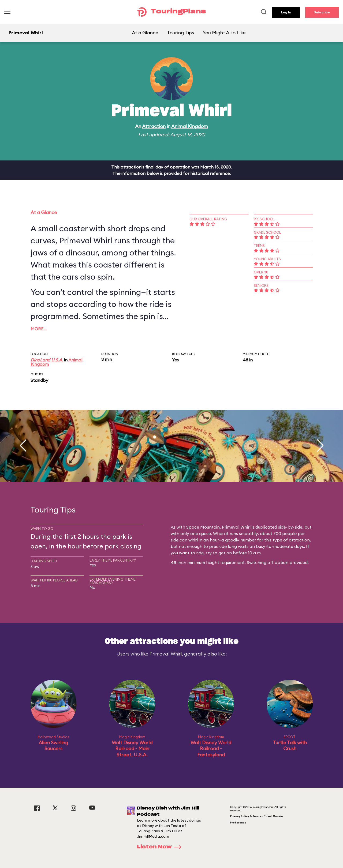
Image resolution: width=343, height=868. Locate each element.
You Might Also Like (224, 33)
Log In (286, 12)
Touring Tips (180, 33)
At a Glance (145, 33)
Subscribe (322, 12)
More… (39, 329)
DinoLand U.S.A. (47, 360)
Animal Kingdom (190, 126)
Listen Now (161, 847)
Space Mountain (203, 527)
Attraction (154, 126)
